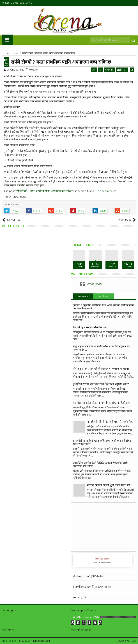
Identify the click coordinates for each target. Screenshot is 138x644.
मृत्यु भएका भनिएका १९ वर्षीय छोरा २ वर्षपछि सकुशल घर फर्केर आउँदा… (101, 348)
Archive (103, 296)
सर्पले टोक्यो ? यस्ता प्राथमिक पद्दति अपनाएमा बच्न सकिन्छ (45, 191)
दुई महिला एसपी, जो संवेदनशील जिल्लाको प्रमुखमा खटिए (101, 384)
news (16, 204)
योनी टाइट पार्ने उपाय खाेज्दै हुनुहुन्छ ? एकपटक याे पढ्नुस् (101, 369)
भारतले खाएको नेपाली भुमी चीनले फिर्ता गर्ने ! (109, 485)
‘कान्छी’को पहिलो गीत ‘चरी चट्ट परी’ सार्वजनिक (110, 422)
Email (122, 70)
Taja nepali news (106, 191)
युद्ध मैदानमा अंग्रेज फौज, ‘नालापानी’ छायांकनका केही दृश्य (102, 403)
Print (110, 70)
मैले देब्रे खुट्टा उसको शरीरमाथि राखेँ (90, 327)
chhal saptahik (10, 641)
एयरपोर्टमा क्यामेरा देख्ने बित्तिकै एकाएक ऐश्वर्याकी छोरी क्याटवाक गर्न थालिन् (100, 465)
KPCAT (132, 641)
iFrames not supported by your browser (102, 560)
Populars (83, 296)
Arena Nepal (94, 284)
